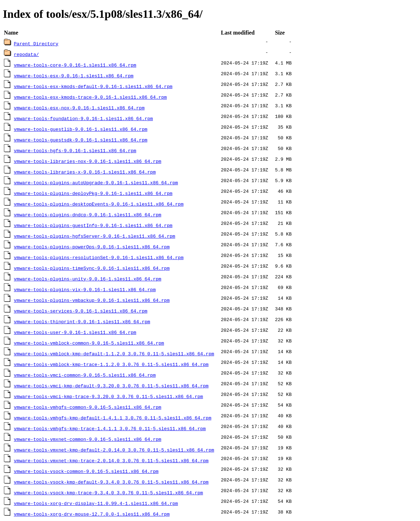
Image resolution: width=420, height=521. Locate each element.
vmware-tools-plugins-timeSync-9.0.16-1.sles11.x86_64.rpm (92, 268)
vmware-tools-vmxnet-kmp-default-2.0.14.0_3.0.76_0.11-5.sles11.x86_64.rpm (114, 450)
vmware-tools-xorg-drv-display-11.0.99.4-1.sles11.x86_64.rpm (96, 503)
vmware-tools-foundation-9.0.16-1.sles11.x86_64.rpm (83, 118)
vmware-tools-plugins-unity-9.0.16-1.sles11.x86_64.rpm (88, 279)
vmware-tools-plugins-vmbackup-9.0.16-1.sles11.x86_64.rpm (92, 300)
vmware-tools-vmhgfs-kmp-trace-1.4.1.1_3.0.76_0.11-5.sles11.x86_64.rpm (110, 428)
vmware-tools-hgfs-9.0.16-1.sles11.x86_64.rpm (75, 150)
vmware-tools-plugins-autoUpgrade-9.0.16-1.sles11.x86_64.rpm (96, 182)
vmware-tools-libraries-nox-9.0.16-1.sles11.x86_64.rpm (88, 161)
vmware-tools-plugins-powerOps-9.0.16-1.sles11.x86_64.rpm (92, 247)
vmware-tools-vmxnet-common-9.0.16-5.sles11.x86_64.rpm (88, 439)
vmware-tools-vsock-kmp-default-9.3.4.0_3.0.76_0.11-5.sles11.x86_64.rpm (111, 482)
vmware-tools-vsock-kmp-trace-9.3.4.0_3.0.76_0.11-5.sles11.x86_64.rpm (108, 492)
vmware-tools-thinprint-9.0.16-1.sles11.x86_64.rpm (82, 321)
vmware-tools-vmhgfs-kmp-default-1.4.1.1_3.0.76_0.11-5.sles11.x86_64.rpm (113, 418)
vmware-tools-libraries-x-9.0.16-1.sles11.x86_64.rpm (85, 172)
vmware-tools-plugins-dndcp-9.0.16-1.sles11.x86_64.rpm (88, 215)
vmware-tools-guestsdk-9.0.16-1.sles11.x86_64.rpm (81, 140)
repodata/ (26, 54)
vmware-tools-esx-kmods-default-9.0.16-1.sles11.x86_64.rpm (93, 86)
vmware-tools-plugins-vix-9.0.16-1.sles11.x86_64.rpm (85, 289)
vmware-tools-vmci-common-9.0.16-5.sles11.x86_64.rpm (85, 375)
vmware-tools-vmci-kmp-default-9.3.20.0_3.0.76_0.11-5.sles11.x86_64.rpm (111, 386)
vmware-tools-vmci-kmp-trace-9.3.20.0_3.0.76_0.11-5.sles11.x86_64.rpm (108, 396)
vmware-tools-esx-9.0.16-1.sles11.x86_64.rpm (74, 76)
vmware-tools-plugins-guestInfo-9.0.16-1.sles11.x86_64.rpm (93, 225)
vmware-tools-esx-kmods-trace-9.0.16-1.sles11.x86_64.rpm (90, 97)
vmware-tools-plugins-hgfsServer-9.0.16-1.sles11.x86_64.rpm (94, 236)
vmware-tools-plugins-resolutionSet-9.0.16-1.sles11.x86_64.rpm (99, 257)
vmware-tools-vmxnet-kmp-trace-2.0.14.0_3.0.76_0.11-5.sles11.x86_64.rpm (111, 460)
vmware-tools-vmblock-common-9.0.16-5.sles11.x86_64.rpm (89, 343)
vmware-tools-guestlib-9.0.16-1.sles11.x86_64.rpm (81, 129)
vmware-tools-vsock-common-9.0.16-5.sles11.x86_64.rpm (86, 471)
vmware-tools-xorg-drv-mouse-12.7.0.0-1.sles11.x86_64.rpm (92, 514)
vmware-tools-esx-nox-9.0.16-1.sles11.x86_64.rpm (79, 108)
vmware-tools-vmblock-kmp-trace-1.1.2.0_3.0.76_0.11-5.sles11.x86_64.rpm (111, 364)
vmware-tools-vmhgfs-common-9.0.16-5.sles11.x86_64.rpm (88, 407)
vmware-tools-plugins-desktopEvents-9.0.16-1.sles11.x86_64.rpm (99, 204)
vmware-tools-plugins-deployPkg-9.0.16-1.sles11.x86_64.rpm (93, 193)
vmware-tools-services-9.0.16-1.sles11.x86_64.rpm (81, 311)
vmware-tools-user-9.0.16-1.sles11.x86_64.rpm (75, 332)
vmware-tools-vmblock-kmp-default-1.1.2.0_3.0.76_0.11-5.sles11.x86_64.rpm (114, 354)
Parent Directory (36, 43)
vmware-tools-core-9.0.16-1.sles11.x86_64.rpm (75, 65)
